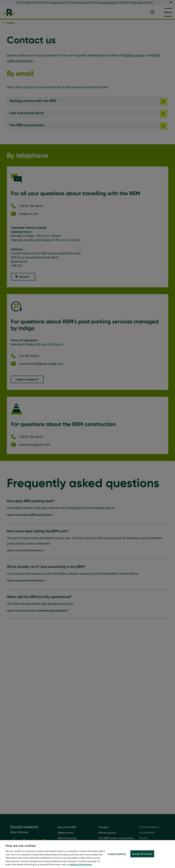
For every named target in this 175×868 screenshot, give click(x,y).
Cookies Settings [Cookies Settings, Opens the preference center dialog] (117, 856)
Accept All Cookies (142, 856)
